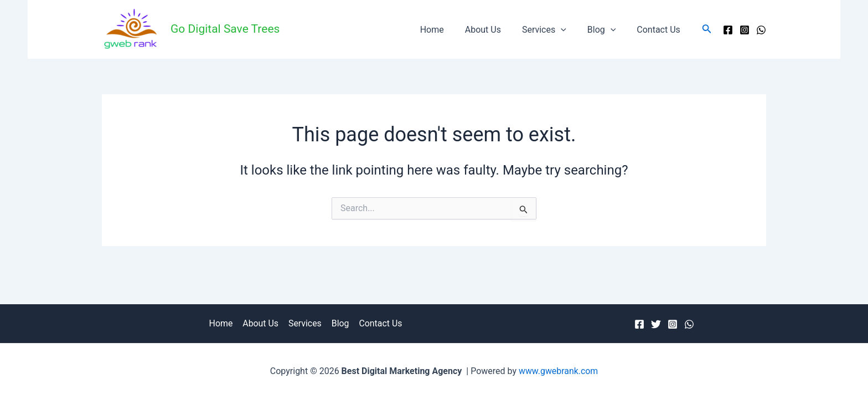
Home (447, 30)
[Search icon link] (707, 30)
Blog (607, 30)
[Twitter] (656, 324)
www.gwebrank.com (558, 371)
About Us (495, 30)
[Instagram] (745, 30)
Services (552, 30)
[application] (569, 30)
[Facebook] (728, 30)
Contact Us (660, 30)
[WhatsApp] (761, 30)
